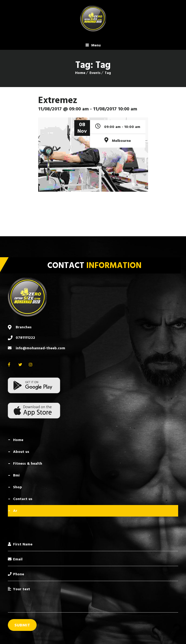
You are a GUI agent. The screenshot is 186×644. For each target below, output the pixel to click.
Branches (24, 327)
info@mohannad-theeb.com (40, 348)
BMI (16, 475)
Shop (18, 487)
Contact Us (23, 499)
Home (80, 73)
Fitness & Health (28, 463)
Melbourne (121, 141)
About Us (21, 452)
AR (15, 511)
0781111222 (25, 338)
